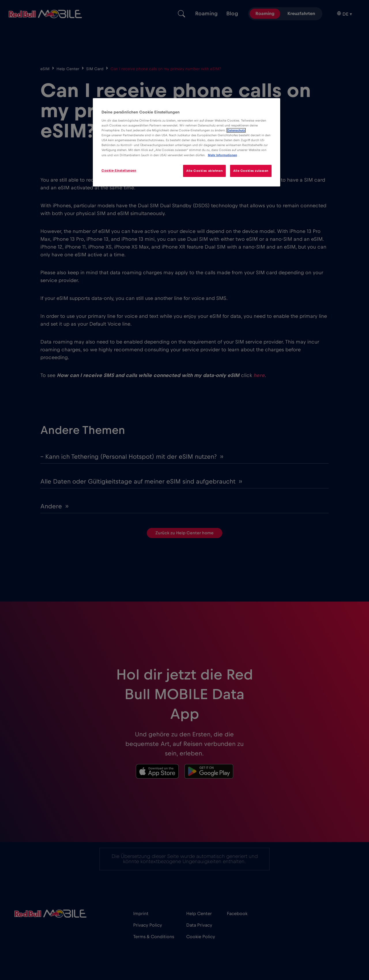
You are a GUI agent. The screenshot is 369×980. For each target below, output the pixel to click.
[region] (187, 142)
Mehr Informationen (222, 155)
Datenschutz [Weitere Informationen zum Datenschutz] (236, 130)
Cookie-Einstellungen (119, 170)
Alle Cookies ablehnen (204, 171)
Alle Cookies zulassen (251, 171)
